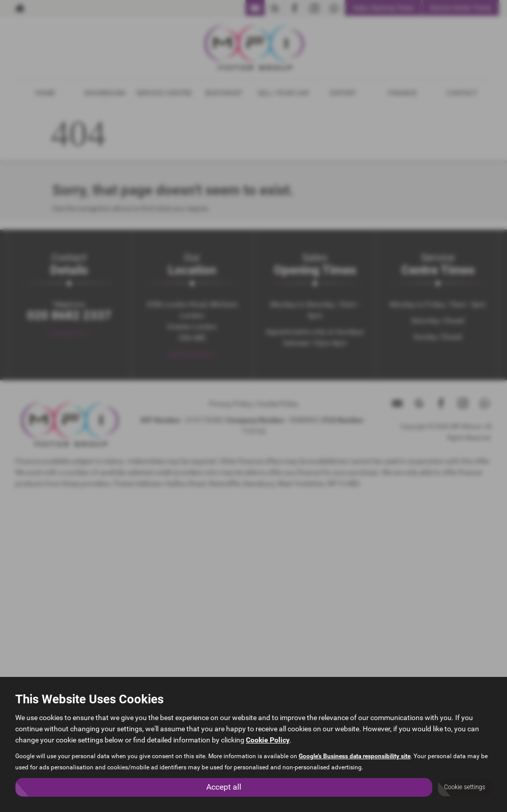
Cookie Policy (268, 740)
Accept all (224, 787)
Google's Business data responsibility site (355, 756)
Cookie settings (465, 787)
